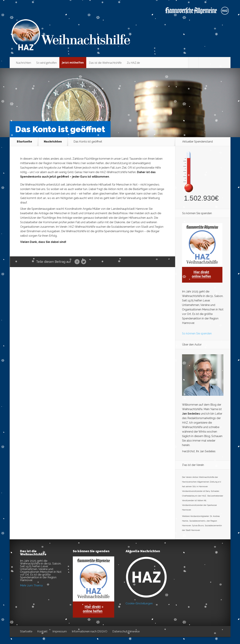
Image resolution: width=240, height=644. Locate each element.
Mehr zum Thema (31, 586)
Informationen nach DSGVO (90, 631)
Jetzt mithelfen (73, 63)
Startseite (24, 142)
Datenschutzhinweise (126, 631)
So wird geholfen (46, 63)
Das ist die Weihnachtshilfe (105, 63)
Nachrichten (23, 63)
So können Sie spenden (197, 333)
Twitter (84, 262)
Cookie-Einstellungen (139, 603)
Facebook (77, 262)
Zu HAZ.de (133, 63)
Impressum (60, 631)
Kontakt (42, 631)
